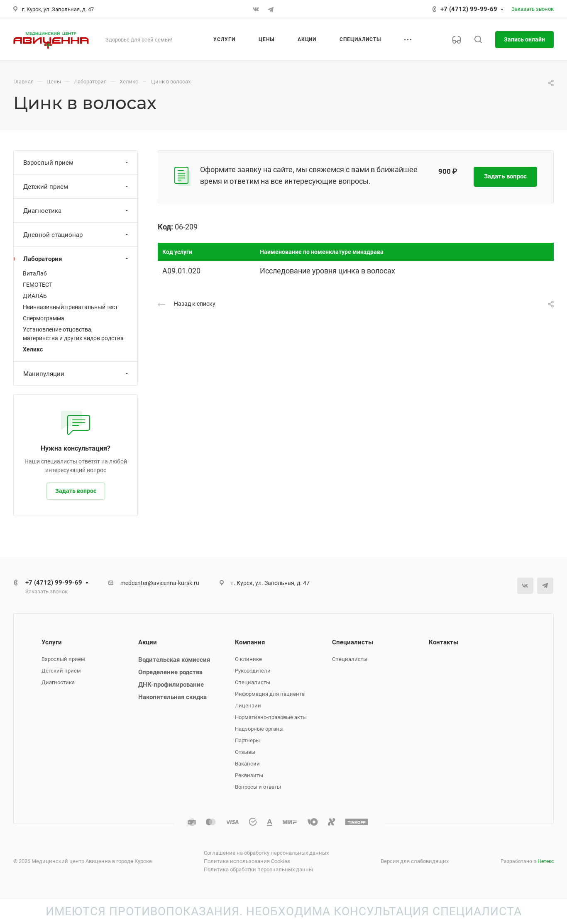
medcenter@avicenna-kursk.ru (160, 583)
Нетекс (546, 861)
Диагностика (77, 211)
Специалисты (253, 682)
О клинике (248, 659)
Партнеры (247, 740)
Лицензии (248, 706)
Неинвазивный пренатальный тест (70, 307)
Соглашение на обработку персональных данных (266, 853)
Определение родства (170, 672)
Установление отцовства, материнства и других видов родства (73, 334)
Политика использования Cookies (247, 861)
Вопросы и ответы (258, 787)
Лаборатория (77, 259)
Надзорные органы (259, 729)
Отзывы (245, 752)
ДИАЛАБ (35, 296)
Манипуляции (77, 374)
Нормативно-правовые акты (271, 717)
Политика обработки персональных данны (258, 869)
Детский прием (77, 187)
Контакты (444, 642)
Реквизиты (249, 775)
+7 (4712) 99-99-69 (469, 9)
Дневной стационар (77, 235)
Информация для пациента (270, 694)
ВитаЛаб (35, 273)
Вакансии (247, 764)
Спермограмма (44, 318)
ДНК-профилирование (171, 685)
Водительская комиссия (174, 660)
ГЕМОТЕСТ (38, 285)
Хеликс (33, 349)
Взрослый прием (77, 163)
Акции (148, 642)
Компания (250, 642)
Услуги (52, 642)
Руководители (253, 671)
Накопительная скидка (172, 697)
